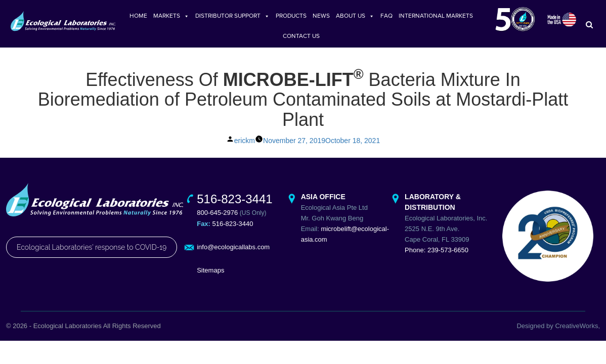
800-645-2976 (217, 220)
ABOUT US (355, 16)
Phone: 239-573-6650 (437, 257)
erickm (245, 148)
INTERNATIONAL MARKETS (436, 16)
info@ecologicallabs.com (233, 254)
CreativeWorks (576, 333)
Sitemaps (210, 277)
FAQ (386, 16)
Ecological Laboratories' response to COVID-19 (92, 255)
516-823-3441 (234, 206)
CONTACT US (301, 36)
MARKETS (171, 16)
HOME (138, 16)
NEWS (321, 16)
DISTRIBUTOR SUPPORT (232, 16)
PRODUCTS (291, 16)
